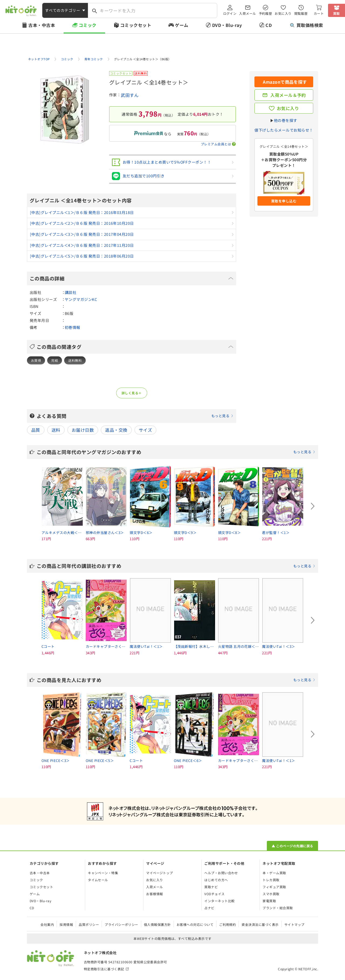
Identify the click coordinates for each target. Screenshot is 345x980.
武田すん (130, 95)
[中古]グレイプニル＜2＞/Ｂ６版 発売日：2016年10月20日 (82, 223)
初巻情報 (73, 327)
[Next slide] (313, 506)
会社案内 (47, 924)
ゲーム (182, 25)
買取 (337, 13)
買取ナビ (211, 887)
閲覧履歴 (301, 13)
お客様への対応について (195, 924)
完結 (55, 360)
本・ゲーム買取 (274, 873)
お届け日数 (83, 430)
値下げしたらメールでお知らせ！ (284, 130)
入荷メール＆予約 (288, 95)
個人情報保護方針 (157, 924)
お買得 (36, 360)
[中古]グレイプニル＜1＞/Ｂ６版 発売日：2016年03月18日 (82, 212)
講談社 (70, 292)
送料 (56, 430)
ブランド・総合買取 (278, 908)
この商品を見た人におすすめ (176, 680)
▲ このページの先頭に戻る (292, 846)
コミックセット (136, 25)
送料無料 (75, 360)
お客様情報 (154, 894)
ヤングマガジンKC (81, 299)
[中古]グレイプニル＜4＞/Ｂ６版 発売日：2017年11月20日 (82, 245)
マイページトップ (160, 873)
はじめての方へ (216, 880)
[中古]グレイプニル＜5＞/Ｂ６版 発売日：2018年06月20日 (82, 256)
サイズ (145, 430)
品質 (36, 430)
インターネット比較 (219, 901)
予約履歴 (265, 13)
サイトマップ (294, 924)
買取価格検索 (307, 25)
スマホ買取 (271, 894)
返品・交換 (116, 430)
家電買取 (269, 901)
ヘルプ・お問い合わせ (221, 873)
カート (319, 13)
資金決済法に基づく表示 (260, 924)
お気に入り (283, 13)
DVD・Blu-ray (227, 25)
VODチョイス (214, 894)
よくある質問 (135, 416)
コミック (88, 25)
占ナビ (209, 908)
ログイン (230, 13)
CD (269, 25)
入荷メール (247, 13)
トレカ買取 (271, 880)
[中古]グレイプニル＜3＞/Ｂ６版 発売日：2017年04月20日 (82, 234)
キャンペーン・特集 (103, 873)
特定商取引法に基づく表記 (104, 969)
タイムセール (98, 880)
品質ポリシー (89, 924)
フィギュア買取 (274, 887)
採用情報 (66, 924)
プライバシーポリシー (121, 924)
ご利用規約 (227, 924)
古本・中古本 (42, 25)
